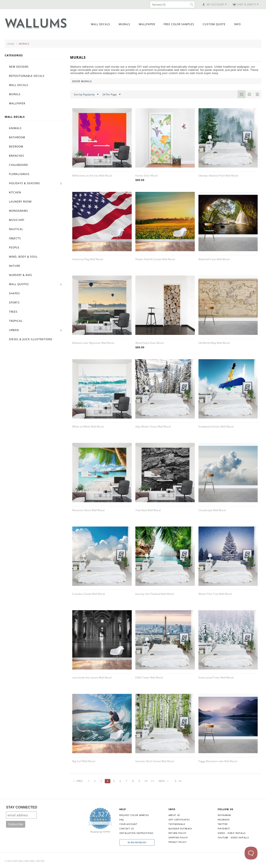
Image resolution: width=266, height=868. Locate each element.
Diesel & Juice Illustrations (31, 339)
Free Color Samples (179, 24)
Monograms (18, 211)
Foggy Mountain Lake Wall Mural (218, 761)
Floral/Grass (19, 174)
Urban (14, 330)
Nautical (16, 229)
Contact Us (126, 829)
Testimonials (177, 824)
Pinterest (224, 829)
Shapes (14, 293)
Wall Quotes (19, 284)
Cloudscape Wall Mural (212, 510)
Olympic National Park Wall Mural (218, 176)
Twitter (223, 824)
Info (237, 24)
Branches (17, 156)
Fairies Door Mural (146, 176)
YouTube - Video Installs (233, 837)
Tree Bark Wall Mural (148, 510)
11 (152, 781)
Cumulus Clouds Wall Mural (89, 594)
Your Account (128, 824)
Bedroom (16, 147)
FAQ (122, 820)
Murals (124, 24)
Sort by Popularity (86, 95)
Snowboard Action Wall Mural (216, 427)
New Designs (19, 67)
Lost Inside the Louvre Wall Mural (92, 678)
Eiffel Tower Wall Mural (149, 678)
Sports (14, 303)
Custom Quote (214, 24)
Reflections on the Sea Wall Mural (92, 176)
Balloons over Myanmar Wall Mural (93, 343)
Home (11, 44)
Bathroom (17, 137)
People (14, 247)
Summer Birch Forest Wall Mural (155, 761)
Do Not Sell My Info (137, 842)
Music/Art (17, 220)
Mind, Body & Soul (23, 257)
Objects (15, 238)
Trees (13, 312)
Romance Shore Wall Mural (88, 510)
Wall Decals (100, 24)
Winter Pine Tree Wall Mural (215, 594)
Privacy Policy (177, 842)
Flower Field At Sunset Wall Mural (155, 259)
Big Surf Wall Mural (84, 761)
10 (146, 781)
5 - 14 (178, 781)
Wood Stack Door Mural (149, 343)
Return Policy (177, 833)
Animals (15, 128)
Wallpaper (147, 24)
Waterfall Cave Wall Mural (214, 259)
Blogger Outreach (180, 829)
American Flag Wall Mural (88, 259)
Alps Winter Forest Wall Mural (153, 427)
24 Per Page (112, 95)
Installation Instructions (136, 833)
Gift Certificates (179, 820)
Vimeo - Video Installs (232, 833)
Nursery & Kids (21, 275)
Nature (15, 266)
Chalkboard (18, 165)
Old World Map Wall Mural (214, 343)
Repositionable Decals (27, 76)
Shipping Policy (178, 837)
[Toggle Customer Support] (251, 853)
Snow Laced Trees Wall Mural (216, 678)
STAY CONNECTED (22, 807)
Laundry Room (20, 202)
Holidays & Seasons (24, 183)
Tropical (16, 321)
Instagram (224, 815)
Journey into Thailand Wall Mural (155, 594)
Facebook (224, 820)
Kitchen (15, 192)
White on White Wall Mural (88, 427)
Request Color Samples (134, 815)
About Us (174, 815)
